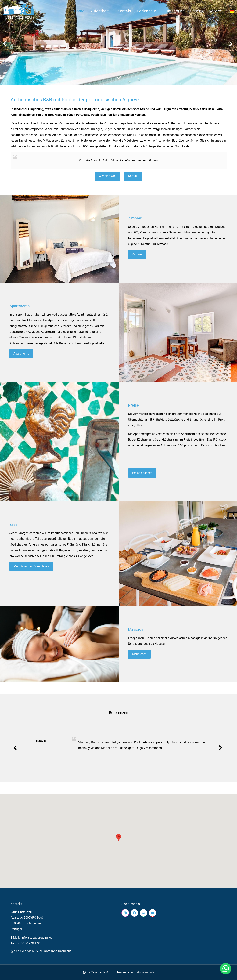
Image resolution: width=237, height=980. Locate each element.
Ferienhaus (149, 11)
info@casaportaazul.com (38, 938)
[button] (119, 837)
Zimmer (135, 218)
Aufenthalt (101, 11)
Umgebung (175, 11)
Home (79, 11)
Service (217, 11)
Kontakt (124, 11)
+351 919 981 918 (30, 943)
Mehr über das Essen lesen (31, 566)
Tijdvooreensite (144, 972)
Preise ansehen (142, 473)
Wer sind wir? (108, 176)
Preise (133, 405)
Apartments (20, 306)
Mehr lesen (139, 654)
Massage (136, 629)
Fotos (197, 11)
